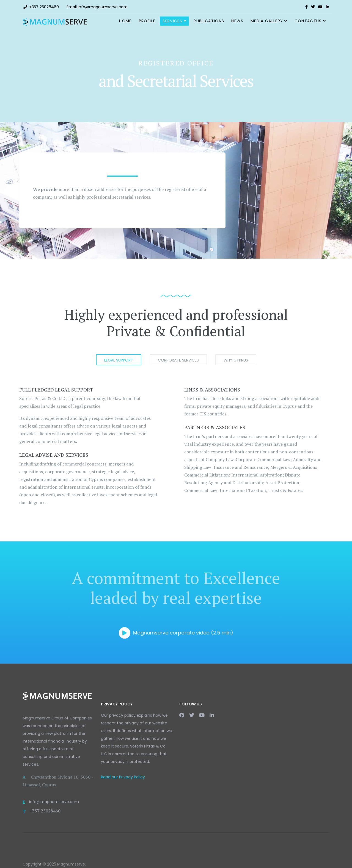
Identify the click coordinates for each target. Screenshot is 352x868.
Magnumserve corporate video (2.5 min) (176, 631)
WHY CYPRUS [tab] (236, 360)
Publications (209, 21)
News (237, 21)
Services (172, 21)
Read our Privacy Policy (123, 777)
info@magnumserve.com (103, 7)
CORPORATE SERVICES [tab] (178, 360)
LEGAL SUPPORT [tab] (119, 360)
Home (125, 21)
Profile (147, 21)
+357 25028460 (44, 7)
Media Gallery (267, 21)
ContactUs (308, 21)
